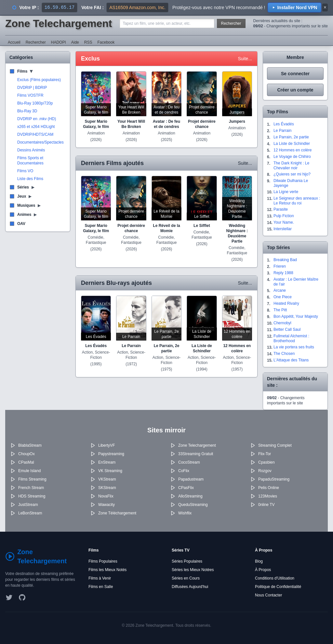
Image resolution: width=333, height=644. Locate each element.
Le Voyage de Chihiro (292, 157)
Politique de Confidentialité (278, 587)
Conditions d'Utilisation (275, 578)
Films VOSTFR (30, 95)
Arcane (280, 290)
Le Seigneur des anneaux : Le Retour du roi (297, 201)
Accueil (14, 42)
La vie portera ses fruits (294, 347)
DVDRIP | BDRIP (32, 88)
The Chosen (284, 354)
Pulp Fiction (284, 216)
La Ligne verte (286, 192)
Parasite (281, 209)
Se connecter (295, 74)
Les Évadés (284, 124)
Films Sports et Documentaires (30, 161)
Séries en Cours (186, 578)
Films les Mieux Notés (107, 570)
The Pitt (280, 310)
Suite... (245, 59)
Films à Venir (100, 578)
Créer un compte (295, 90)
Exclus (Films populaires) (39, 80)
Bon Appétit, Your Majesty (296, 316)
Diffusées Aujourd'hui (190, 587)
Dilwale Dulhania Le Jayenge (291, 183)
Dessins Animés (31, 150)
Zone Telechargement (59, 23)
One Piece (283, 297)
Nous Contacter (268, 595)
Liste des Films (30, 179)
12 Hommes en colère (293, 150)
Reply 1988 (283, 273)
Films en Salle (101, 587)
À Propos (263, 570)
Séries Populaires (187, 561)
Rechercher (231, 23)
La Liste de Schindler (292, 144)
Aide (75, 42)
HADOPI (59, 42)
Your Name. (284, 222)
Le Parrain (282, 131)
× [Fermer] (325, 7)
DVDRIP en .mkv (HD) (37, 119)
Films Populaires (103, 561)
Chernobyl (282, 323)
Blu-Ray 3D (27, 111)
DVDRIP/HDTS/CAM (35, 134)
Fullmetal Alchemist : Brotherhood (291, 338)
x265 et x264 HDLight (36, 127)
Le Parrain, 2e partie (291, 137)
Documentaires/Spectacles (40, 142)
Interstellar (283, 229)
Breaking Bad (285, 260)
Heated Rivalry (286, 303)
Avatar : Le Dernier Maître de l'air (296, 282)
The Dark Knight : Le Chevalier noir (291, 166)
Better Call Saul (287, 329)
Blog (259, 561)
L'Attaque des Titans (291, 360)
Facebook (106, 42)
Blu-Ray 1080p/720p (35, 103)
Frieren (280, 266)
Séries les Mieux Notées (193, 570)
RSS (88, 42)
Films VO (25, 171)
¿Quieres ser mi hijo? (292, 174)
